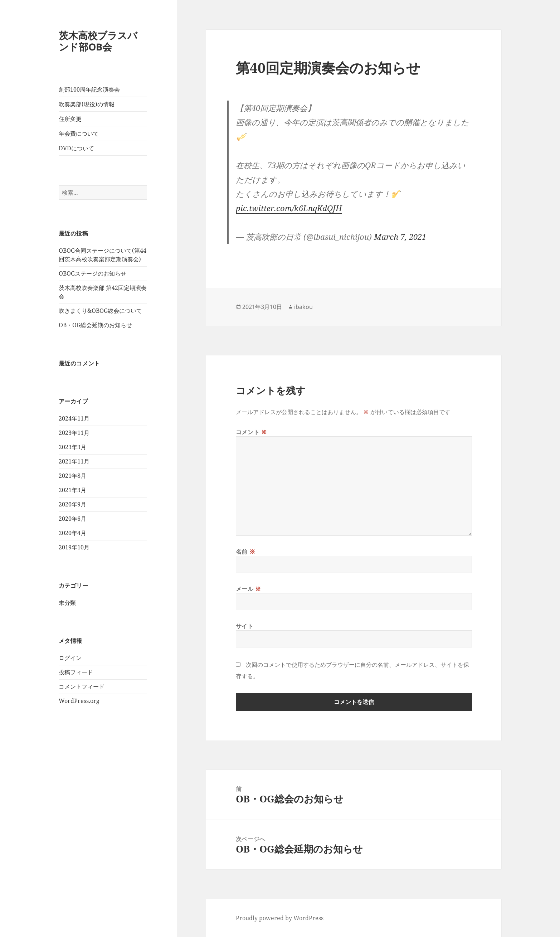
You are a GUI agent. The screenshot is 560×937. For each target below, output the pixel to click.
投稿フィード (76, 672)
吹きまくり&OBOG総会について (100, 311)
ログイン (70, 658)
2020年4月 (72, 533)
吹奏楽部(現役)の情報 (87, 104)
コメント (252, 432)
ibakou (303, 307)
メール (249, 589)
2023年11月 (74, 433)
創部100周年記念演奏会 (89, 89)
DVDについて (76, 148)
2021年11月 (74, 461)
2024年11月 (74, 418)
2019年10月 (74, 547)
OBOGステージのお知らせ (92, 273)
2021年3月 (72, 490)
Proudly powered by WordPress (280, 918)
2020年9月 (72, 504)
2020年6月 (72, 519)
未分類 (67, 603)
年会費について (79, 133)
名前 (246, 552)
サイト (245, 626)
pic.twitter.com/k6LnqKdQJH (289, 208)
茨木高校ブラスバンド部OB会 (98, 41)
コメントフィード (82, 686)
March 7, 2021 (400, 237)
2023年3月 (72, 447)
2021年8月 (72, 476)
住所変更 (70, 119)
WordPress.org (79, 701)
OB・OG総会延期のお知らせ (95, 325)
